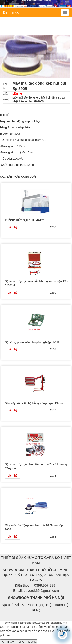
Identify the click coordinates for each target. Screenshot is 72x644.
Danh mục (11, 12)
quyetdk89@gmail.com (41, 591)
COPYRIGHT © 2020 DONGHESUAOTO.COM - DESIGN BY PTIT (36, 623)
